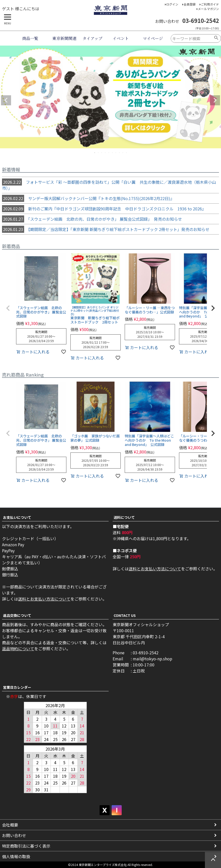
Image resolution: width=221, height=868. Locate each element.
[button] (8, 308)
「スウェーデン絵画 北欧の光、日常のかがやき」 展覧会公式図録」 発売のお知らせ (92, 219)
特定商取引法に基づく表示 (26, 846)
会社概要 (10, 825)
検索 (216, 38)
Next (215, 100)
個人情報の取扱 (16, 856)
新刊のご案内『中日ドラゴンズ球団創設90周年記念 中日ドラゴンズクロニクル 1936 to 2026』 (104, 209)
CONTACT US (125, 615)
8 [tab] (120, 153)
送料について (124, 517)
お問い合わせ (14, 835)
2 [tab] (99, 153)
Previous (6, 100)
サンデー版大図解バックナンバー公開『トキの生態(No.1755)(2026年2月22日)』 (88, 198)
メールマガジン (208, 9)
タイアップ (92, 38)
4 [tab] (106, 153)
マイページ (153, 38)
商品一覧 (30, 38)
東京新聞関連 (64, 38)
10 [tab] (127, 153)
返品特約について (18, 649)
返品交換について (17, 615)
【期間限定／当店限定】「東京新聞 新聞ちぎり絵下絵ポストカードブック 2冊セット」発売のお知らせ (106, 229)
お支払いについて (17, 517)
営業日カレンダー (17, 687)
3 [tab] (102, 153)
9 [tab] (123, 153)
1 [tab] (95, 153)
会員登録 (190, 4)
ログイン (172, 4)
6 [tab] (113, 153)
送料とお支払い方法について (44, 599)
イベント (121, 38)
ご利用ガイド (210, 4)
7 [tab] (116, 153)
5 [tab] (109, 153)
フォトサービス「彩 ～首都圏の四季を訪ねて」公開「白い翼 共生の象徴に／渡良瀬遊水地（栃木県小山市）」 (109, 185)
